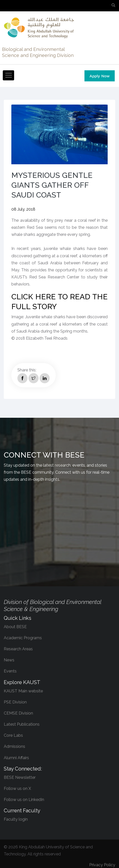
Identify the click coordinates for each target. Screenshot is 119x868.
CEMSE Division (18, 713)
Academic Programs (23, 638)
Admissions (14, 746)
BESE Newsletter (20, 777)
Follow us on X (17, 789)
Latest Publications (22, 724)
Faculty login (16, 819)
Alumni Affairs (16, 758)
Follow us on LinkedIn (24, 800)
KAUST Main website (23, 691)
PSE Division (15, 702)
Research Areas (18, 649)
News (9, 660)
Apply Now (100, 76)
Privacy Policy (102, 865)
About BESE (15, 627)
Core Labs (13, 735)
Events (10, 671)
